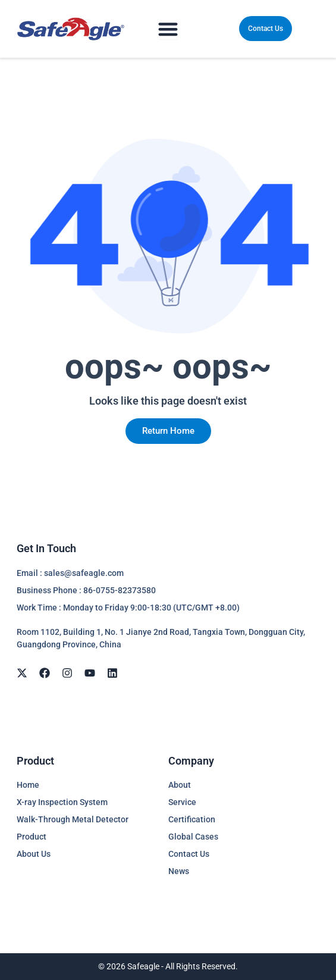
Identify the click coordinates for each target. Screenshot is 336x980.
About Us (34, 854)
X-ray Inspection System (62, 802)
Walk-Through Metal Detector (73, 819)
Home (28, 785)
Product (32, 837)
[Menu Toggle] (168, 29)
